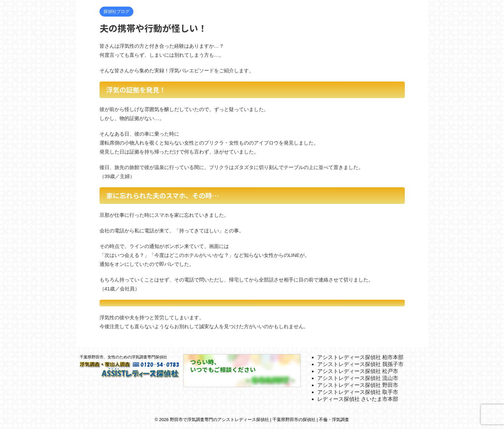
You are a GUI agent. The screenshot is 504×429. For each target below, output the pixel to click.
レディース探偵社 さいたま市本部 (358, 399)
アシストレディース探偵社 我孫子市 (360, 364)
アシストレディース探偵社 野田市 (358, 385)
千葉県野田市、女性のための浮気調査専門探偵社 (123, 357)
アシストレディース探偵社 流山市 (358, 378)
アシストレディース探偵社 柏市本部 (360, 357)
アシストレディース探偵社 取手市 (358, 392)
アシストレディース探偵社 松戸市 (358, 371)
